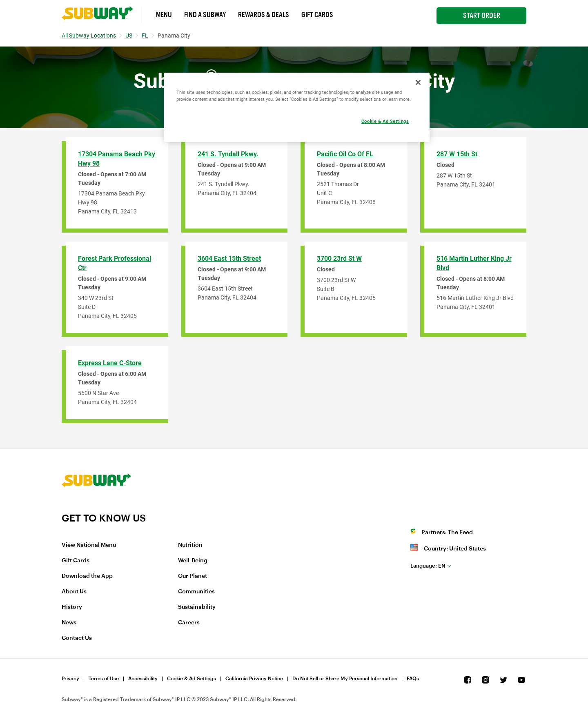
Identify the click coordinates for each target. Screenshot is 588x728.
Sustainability (197, 607)
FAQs (413, 679)
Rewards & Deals (264, 15)
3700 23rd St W (339, 259)
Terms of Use (104, 679)
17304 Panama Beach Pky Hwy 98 (117, 159)
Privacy (70, 679)
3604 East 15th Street (229, 259)
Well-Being (193, 561)
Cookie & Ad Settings (192, 679)
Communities (196, 592)
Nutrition (190, 545)
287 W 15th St (457, 154)
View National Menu (89, 545)
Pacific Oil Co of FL (345, 154)
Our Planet (193, 576)
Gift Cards (317, 15)
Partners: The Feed (447, 533)
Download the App (87, 576)
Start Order (482, 16)
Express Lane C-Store (110, 363)
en (428, 566)
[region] (297, 107)
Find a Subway (205, 15)
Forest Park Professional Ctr (115, 263)
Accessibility (143, 679)
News (69, 623)
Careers (189, 623)
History (72, 607)
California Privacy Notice (254, 679)
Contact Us (77, 638)
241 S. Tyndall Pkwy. (228, 154)
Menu (164, 15)
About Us (74, 592)
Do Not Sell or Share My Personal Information (345, 679)
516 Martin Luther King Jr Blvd (474, 263)
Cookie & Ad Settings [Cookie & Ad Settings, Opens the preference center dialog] (385, 121)
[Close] (418, 82)
